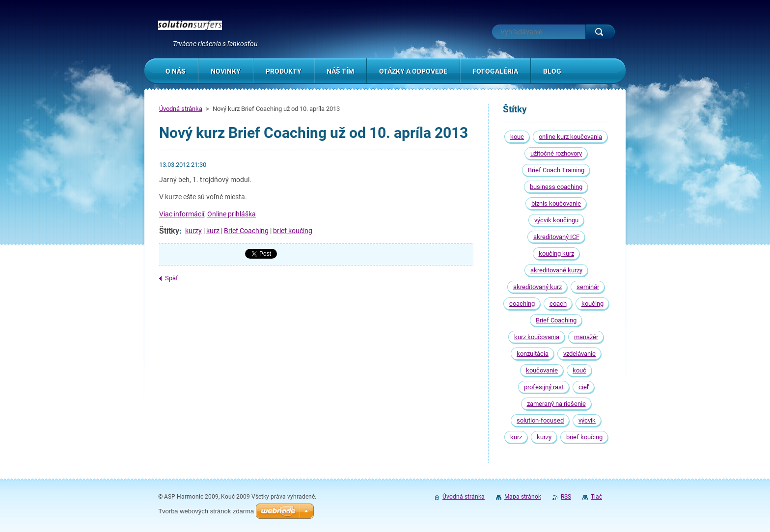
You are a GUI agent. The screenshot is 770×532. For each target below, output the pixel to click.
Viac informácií (182, 214)
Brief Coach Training (556, 170)
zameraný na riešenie (556, 404)
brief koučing (293, 231)
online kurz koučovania (570, 137)
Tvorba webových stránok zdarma (206, 511)
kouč (579, 370)
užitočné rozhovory (556, 153)
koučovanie (542, 370)
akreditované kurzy (556, 270)
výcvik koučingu (556, 220)
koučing (592, 304)
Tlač (596, 497)
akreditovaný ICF (556, 237)
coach (558, 304)
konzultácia (533, 354)
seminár (588, 287)
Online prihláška (232, 214)
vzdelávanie (579, 354)
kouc (517, 137)
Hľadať (600, 32)
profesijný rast (544, 387)
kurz (213, 231)
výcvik (587, 420)
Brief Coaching (246, 231)
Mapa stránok (523, 497)
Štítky (169, 231)
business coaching (556, 187)
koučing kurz (556, 253)
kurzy (193, 231)
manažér (586, 337)
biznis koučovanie (556, 203)
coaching (522, 304)
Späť (172, 278)
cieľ (584, 387)
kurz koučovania (537, 337)
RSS (566, 497)
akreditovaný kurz (537, 287)
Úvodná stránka (181, 109)
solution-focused (540, 420)
